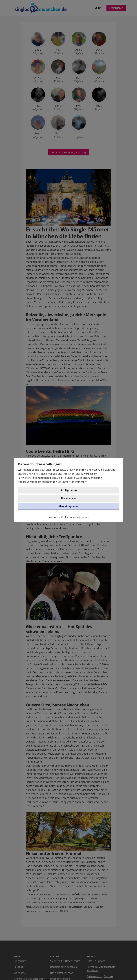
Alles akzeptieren (68, 516)
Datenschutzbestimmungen (78, 526)
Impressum (52, 526)
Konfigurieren (50, 491)
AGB (61, 526)
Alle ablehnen (69, 507)
